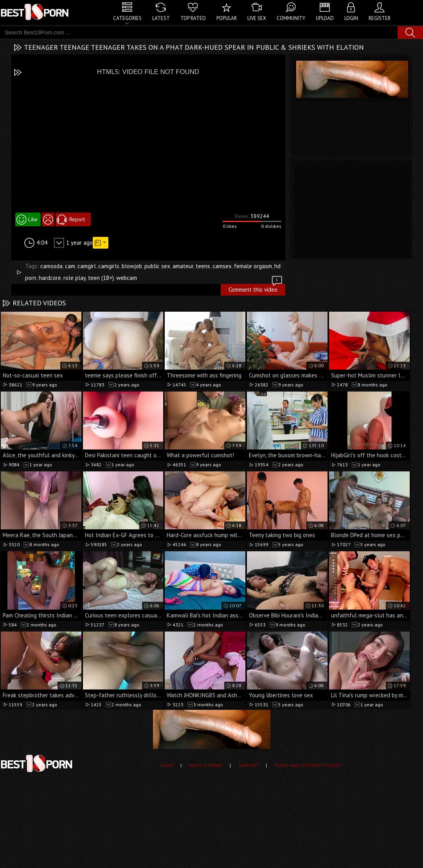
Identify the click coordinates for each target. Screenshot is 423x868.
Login (351, 18)
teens (203, 266)
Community (291, 18)
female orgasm (253, 266)
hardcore (50, 278)
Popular (227, 18)
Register (380, 18)
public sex (157, 266)
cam (70, 266)
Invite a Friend (206, 765)
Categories (127, 18)
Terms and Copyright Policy (308, 765)
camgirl (87, 266)
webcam (127, 278)
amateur (183, 266)
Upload (325, 18)
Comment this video (256, 289)
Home (167, 765)
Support (248, 765)
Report (77, 219)
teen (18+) (101, 278)
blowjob (132, 266)
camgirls (109, 266)
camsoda (51, 266)
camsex (222, 266)
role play (75, 278)
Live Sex (257, 18)
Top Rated (193, 18)
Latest (161, 18)
